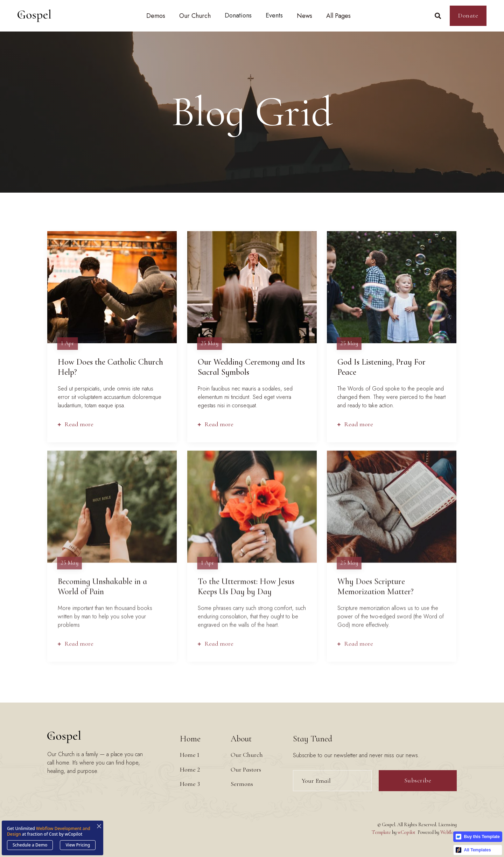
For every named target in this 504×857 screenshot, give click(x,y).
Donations (238, 15)
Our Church (247, 755)
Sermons (242, 784)
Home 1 (190, 755)
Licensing (447, 825)
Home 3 (190, 784)
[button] (156, 16)
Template (381, 832)
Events (274, 15)
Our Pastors (246, 769)
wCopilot (407, 832)
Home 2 (190, 769)
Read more (76, 423)
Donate (468, 15)
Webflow (449, 832)
